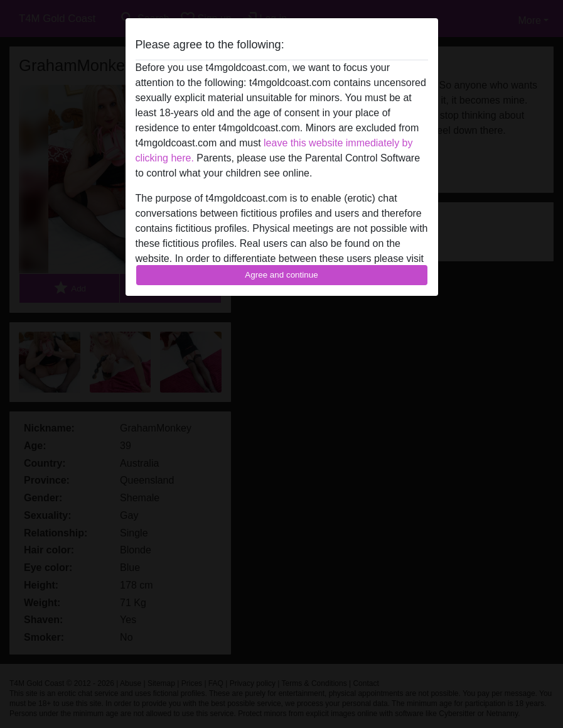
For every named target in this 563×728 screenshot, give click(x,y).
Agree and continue (281, 275)
